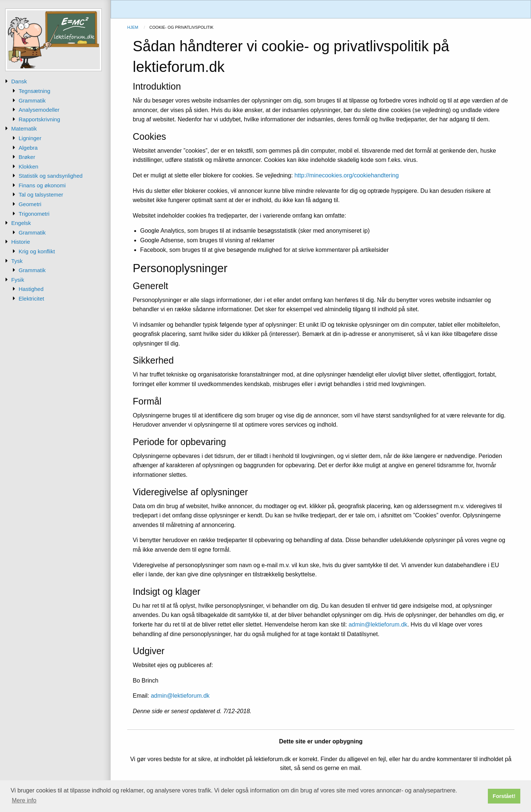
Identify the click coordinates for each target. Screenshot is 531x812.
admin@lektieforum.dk (378, 624)
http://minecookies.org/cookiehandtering (346, 175)
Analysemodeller (39, 110)
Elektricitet (31, 299)
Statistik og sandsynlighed (50, 176)
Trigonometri (34, 214)
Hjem (133, 27)
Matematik (24, 129)
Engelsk (21, 223)
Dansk (19, 81)
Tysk (17, 261)
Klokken (28, 166)
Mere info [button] (24, 800)
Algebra (28, 148)
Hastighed (31, 289)
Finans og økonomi (42, 185)
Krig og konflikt (37, 251)
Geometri (30, 204)
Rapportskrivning (39, 119)
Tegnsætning (34, 91)
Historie (20, 242)
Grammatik (32, 100)
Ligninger (30, 138)
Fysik (18, 280)
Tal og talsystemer (41, 195)
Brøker (27, 157)
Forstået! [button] (504, 796)
